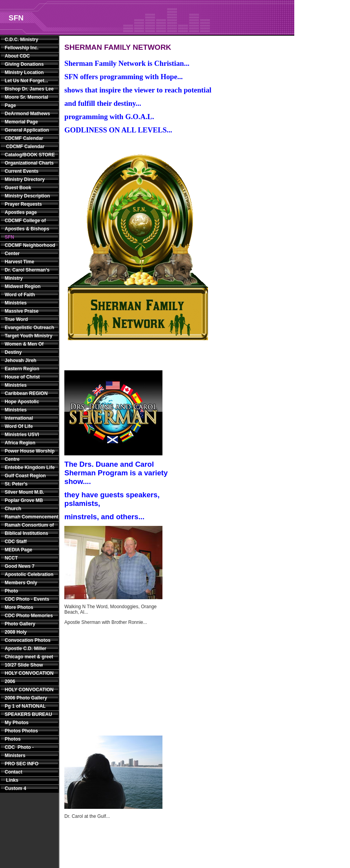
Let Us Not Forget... (26, 81)
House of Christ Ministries (22, 381)
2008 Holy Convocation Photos (28, 636)
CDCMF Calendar (24, 138)
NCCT (11, 558)
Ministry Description (27, 196)
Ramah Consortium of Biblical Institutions (29, 529)
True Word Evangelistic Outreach (29, 323)
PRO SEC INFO (22, 764)
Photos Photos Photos (21, 735)
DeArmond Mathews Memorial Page (27, 118)
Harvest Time (19, 262)
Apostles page (21, 212)
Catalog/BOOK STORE (30, 155)
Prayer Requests (23, 204)
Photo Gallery (20, 624)
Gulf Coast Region (25, 476)
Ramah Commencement (30, 517)
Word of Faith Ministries (20, 299)
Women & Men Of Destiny (24, 348)
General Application (27, 130)
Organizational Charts (29, 163)
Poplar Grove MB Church (24, 505)
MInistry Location (24, 72)
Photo (11, 591)
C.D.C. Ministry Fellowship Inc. (22, 44)
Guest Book (18, 188)
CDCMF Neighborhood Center (30, 249)
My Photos (17, 723)
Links (12, 780)
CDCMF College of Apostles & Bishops (27, 225)
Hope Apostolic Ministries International (22, 410)
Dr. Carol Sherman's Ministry (27, 274)
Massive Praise (22, 311)
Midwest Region (23, 286)
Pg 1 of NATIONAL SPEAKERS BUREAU (28, 710)
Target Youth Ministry (28, 336)
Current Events (22, 171)
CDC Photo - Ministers (19, 751)
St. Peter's (16, 484)
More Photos (19, 607)
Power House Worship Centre (30, 455)
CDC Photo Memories (29, 616)
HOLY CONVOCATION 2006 (29, 677)
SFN (9, 237)
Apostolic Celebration (29, 574)
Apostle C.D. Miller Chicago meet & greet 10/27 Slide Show (29, 657)
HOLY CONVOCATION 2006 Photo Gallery (29, 694)
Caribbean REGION (26, 393)
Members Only (21, 583)
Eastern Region (22, 369)
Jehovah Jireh (21, 361)
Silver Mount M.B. (25, 492)
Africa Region (20, 443)
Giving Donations (24, 64)
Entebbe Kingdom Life (30, 468)
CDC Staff (16, 542)
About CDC (17, 56)
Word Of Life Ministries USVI (22, 430)
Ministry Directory (25, 179)
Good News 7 (20, 566)
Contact (14, 772)
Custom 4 (15, 788)
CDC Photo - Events (27, 599)
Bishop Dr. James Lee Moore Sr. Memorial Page (29, 97)
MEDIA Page (18, 550)
